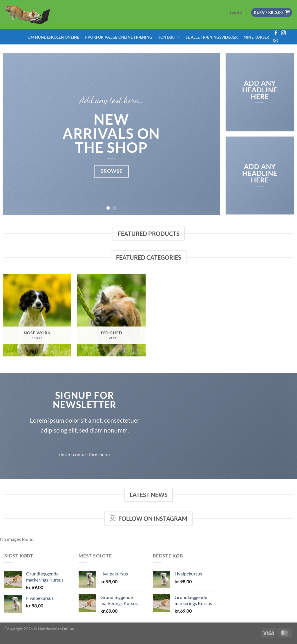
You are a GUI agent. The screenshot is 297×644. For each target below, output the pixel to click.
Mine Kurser (257, 37)
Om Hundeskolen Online (53, 37)
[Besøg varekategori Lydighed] (111, 315)
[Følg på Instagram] (283, 33)
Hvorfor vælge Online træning (118, 37)
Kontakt (169, 37)
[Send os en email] (276, 41)
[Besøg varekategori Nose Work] (37, 315)
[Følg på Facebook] (276, 33)
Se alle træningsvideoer (212, 37)
